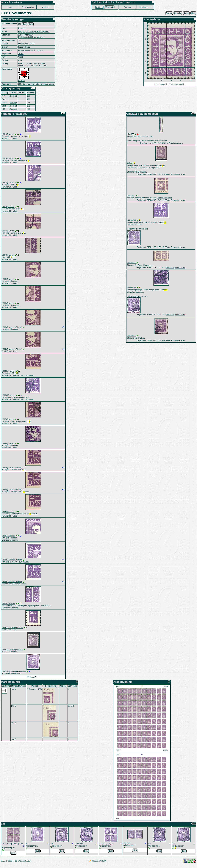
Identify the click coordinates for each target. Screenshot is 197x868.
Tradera (141, 339)
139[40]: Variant (8, 257)
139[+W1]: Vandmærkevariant (14, 675)
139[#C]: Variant (8, 607)
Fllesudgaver (28, 7)
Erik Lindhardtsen (176, 143)
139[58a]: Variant (9, 373)
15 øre (21, 54)
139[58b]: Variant (9, 397)
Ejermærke (79, 847)
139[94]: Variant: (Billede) (12, 470)
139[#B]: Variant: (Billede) (12, 563)
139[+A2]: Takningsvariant (12, 653)
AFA (3, 96)
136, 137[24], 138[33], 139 (12, 847)
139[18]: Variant (8, 183)
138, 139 (127, 846)
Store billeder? (160, 84)
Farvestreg (131, 220)
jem (193, 13)
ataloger (46, 7)
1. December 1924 (26, 35)
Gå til (13, 856)
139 (28, 847)
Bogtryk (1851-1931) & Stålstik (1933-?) (34, 32)
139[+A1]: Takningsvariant (12, 631)
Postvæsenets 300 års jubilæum (31, 50)
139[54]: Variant (8, 305)
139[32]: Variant (8, 232)
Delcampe (142, 172)
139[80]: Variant (8, 446)
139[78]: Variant (8, 421)
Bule (129, 163)
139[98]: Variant (8, 515)
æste (186, 13)
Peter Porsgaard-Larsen (45, 84)
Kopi (24, 24)
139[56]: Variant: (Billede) (12, 329)
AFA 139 (131, 134)
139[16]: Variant (8, 159)
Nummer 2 (131, 196)
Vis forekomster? (176, 84)
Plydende (109, 7)
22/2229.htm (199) (99, 864)
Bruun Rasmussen (164, 198)
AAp (20, 60)
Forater (127, 7)
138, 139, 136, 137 (107, 847)
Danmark (22, 28)
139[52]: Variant (8, 281)
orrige (169, 13)
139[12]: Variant (8, 134)
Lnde (10, 7)
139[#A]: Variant (8, 539)
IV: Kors (21, 81)
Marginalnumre (145, 7)
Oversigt (178, 13)
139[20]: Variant (8, 208)
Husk (31, 24)
